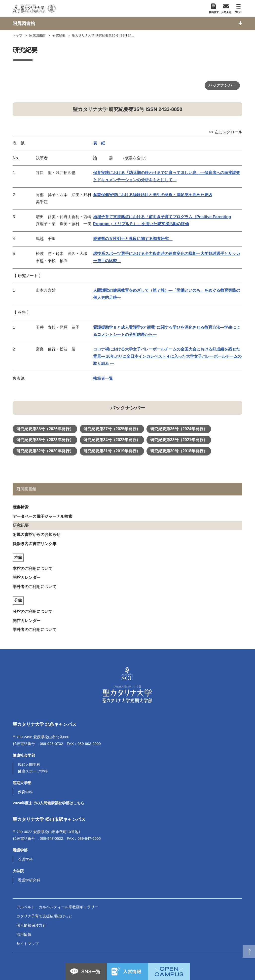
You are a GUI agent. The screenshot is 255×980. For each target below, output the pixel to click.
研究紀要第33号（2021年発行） (179, 440)
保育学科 (25, 792)
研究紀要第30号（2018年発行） (179, 451)
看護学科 (25, 859)
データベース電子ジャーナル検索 (42, 516)
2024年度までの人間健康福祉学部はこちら (48, 803)
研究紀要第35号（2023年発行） (45, 440)
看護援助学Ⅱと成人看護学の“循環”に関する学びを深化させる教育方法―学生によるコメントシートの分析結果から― (167, 331)
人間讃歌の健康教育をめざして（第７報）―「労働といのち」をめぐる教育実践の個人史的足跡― (167, 294)
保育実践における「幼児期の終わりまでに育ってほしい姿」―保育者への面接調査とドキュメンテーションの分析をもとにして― (167, 176)
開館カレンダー (27, 577)
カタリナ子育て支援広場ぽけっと (44, 916)
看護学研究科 (29, 880)
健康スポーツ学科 (33, 771)
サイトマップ (28, 944)
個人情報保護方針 (31, 925)
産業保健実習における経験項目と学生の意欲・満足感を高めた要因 (153, 195)
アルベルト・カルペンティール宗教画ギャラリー (57, 907)
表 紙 (99, 143)
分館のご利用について (33, 612)
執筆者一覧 (103, 378)
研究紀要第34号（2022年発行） (112, 440)
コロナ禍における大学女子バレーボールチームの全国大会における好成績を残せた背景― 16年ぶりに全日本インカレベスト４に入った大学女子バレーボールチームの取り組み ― (167, 356)
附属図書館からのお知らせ (36, 535)
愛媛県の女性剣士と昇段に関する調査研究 (133, 239)
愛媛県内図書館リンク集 (35, 544)
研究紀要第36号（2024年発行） (179, 429)
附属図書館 (37, 35)
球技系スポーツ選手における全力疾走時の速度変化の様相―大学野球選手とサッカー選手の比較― (167, 257)
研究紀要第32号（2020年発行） (45, 451)
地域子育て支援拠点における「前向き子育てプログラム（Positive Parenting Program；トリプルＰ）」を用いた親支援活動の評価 (162, 220)
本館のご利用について (33, 569)
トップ (18, 35)
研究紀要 (59, 35)
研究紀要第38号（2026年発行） (45, 429)
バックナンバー (222, 85)
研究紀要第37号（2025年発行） (112, 429)
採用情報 (24, 934)
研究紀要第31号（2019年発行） (112, 451)
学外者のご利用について (35, 587)
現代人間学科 (29, 764)
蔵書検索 (21, 507)
